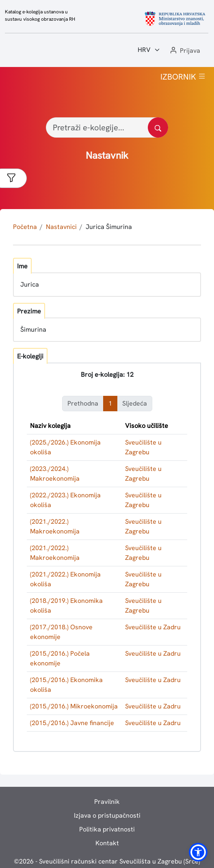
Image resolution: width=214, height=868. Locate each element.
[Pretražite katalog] (158, 127)
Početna (25, 227)
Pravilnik (107, 802)
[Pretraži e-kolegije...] (107, 127)
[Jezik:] (149, 50)
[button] (184, 51)
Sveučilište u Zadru (153, 627)
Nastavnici (61, 227)
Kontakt (107, 843)
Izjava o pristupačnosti (107, 815)
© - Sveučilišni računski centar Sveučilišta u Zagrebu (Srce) (107, 861)
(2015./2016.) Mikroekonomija (74, 706)
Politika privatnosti (107, 829)
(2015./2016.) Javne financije (72, 723)
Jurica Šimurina (109, 227)
